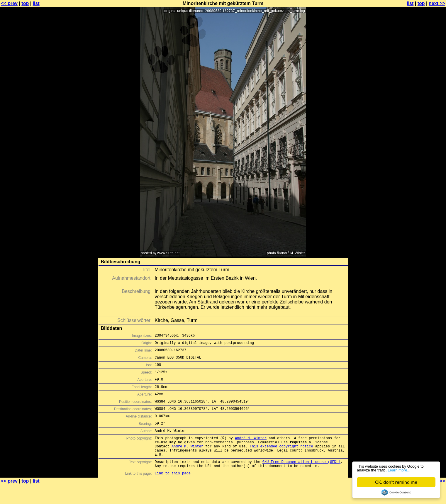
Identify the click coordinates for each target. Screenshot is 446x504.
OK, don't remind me (396, 482)
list (36, 3)
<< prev (9, 3)
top (25, 3)
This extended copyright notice (281, 461)
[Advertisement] (422, 145)
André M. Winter (251, 451)
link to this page (173, 492)
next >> (437, 3)
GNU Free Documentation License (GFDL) (301, 479)
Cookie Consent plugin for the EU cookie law (396, 492)
